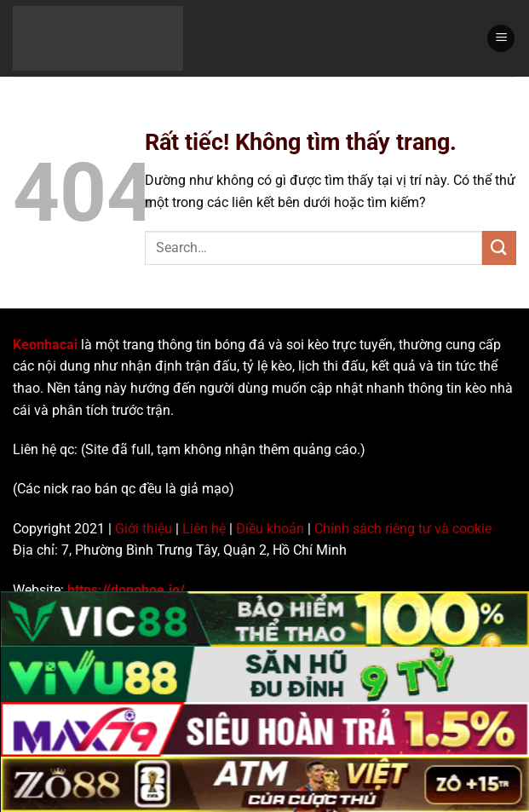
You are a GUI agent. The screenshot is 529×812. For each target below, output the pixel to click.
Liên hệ (204, 529)
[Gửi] (499, 248)
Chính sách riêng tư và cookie (403, 529)
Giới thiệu (144, 529)
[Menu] (501, 39)
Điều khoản (270, 529)
